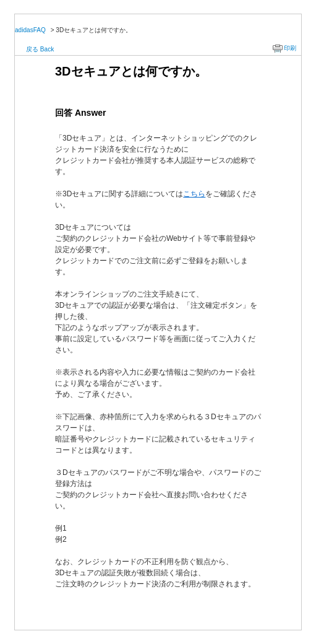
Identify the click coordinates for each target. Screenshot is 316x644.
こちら (194, 194)
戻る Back (40, 49)
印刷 (290, 48)
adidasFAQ (30, 30)
